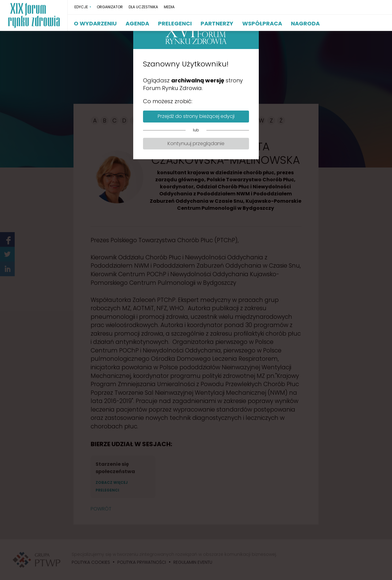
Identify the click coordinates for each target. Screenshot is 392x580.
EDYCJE (81, 7)
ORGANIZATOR (110, 7)
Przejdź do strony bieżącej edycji (196, 116)
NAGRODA (305, 23)
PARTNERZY (217, 23)
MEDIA (169, 7)
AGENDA (137, 23)
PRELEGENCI (175, 23)
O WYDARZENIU (95, 23)
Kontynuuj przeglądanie (196, 143)
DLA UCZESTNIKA (143, 7)
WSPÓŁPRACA (262, 23)
